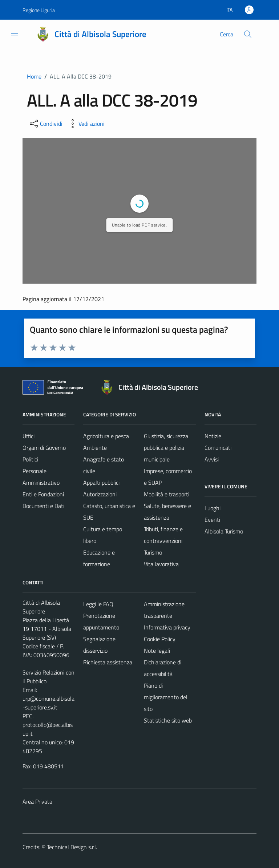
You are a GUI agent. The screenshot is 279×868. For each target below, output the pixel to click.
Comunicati (218, 448)
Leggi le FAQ (98, 604)
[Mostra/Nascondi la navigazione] (15, 33)
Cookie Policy (160, 639)
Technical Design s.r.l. (72, 847)
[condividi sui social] (45, 124)
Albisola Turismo (224, 531)
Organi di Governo (44, 448)
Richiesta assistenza (108, 662)
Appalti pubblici (101, 483)
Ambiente (95, 448)
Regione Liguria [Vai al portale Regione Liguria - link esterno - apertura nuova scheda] (39, 10)
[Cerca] (248, 34)
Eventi (212, 520)
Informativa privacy (167, 627)
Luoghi (213, 508)
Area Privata (37, 801)
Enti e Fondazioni (43, 494)
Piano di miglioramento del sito (166, 697)
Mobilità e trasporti (167, 494)
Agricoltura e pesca (106, 436)
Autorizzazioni (100, 494)
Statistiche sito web (168, 720)
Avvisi (212, 459)
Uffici (29, 436)
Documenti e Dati (43, 506)
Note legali (157, 651)
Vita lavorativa (161, 564)
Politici (30, 459)
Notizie (213, 436)
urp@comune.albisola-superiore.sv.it (48, 703)
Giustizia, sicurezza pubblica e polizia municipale (166, 448)
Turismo (153, 552)
